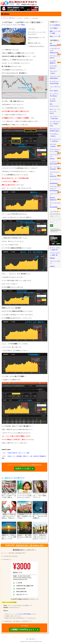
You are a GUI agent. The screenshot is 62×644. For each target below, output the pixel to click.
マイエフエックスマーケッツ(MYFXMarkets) (55, 189)
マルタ (14, 25)
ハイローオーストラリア (9, 168)
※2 (32, 118)
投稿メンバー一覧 (55, 36)
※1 (34, 56)
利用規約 (52, 258)
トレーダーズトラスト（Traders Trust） (55, 124)
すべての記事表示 (55, 25)
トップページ (5, 18)
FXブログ (12, 18)
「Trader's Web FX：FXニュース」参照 (18, 453)
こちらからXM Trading (24, 614)
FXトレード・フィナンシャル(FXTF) (55, 111)
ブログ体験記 (21, 25)
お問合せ (52, 266)
